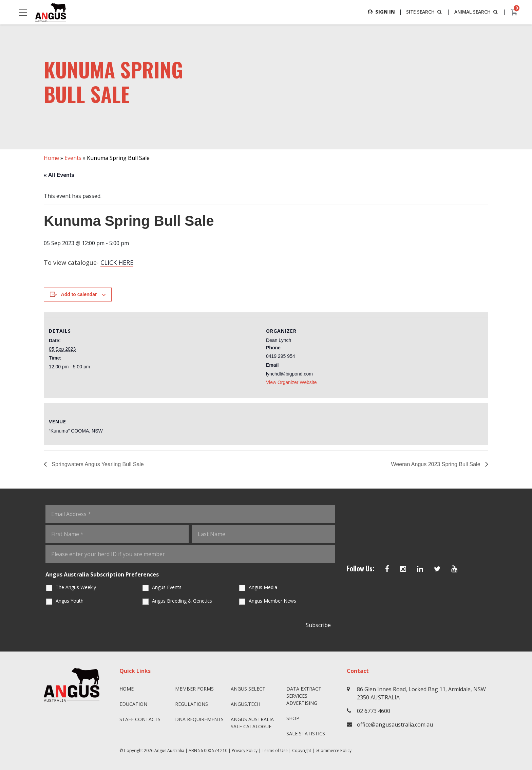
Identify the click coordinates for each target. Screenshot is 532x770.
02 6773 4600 (374, 711)
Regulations (192, 704)
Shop (293, 718)
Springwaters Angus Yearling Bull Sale (97, 464)
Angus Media (263, 587)
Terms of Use (275, 750)
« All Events (59, 175)
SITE (423, 12)
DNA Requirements (199, 719)
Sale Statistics (306, 734)
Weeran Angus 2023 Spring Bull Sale (436, 464)
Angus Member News (272, 601)
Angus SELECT (248, 689)
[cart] (514, 12)
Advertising (302, 703)
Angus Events (167, 587)
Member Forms (194, 689)
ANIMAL (476, 12)
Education (133, 704)
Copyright (302, 750)
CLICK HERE (117, 263)
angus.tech (245, 704)
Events (73, 158)
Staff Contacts (140, 719)
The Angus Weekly (76, 587)
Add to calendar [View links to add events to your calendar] (79, 295)
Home (51, 158)
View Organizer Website (291, 382)
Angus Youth (70, 601)
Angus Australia (169, 750)
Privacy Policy (245, 750)
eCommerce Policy (334, 750)
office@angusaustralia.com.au (395, 725)
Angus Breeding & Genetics (182, 601)
